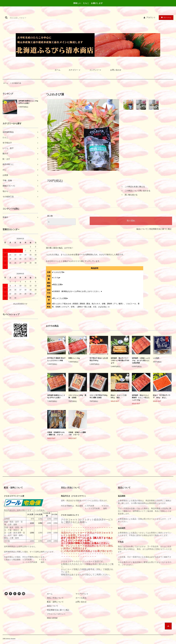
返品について (142, 229)
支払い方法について (55, 598)
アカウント (151, 17)
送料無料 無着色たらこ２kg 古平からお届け (28, 102)
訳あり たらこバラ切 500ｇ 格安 (119, 396)
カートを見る (81, 598)
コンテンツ (96, 70)
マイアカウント (82, 594)
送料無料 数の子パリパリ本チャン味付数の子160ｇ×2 (120, 360)
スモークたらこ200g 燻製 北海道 (77, 396)
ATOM (55, 618)
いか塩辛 (156, 358)
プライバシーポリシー (56, 614)
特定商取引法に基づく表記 (160, 229)
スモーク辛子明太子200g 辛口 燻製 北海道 (98, 396)
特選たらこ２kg (74, 358)
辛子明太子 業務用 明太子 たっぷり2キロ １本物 (56, 359)
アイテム (165, 17)
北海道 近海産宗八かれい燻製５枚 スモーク (56, 434)
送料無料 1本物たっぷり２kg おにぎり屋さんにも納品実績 (141, 360)
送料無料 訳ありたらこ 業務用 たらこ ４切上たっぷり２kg (141, 398)
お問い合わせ (116, 70)
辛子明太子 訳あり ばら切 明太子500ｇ (99, 359)
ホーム (58, 70)
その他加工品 (16, 83)
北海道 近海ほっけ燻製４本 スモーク (77, 434)
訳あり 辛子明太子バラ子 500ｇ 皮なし (162, 396)
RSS (49, 618)
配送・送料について (55, 602)
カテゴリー (75, 70)
